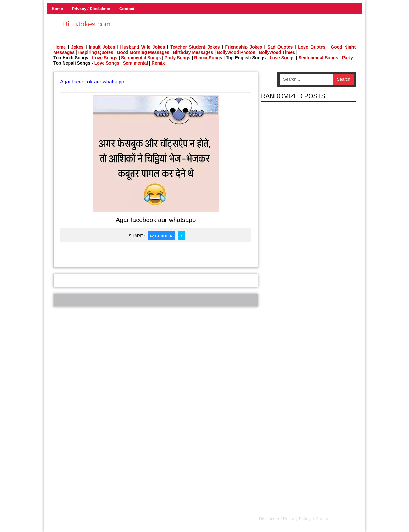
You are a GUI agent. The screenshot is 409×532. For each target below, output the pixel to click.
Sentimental (135, 63)
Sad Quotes (280, 47)
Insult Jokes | (104, 47)
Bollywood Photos (236, 52)
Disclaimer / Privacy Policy (285, 519)
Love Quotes (312, 47)
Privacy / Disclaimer (91, 9)
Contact (127, 9)
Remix (158, 63)
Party (347, 58)
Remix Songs (208, 58)
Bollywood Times (277, 52)
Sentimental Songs (141, 58)
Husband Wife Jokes (144, 47)
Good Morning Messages (143, 52)
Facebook (161, 236)
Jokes (77, 47)
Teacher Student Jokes (195, 47)
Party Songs (177, 58)
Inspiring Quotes (96, 52)
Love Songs (105, 58)
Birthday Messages (193, 52)
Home (57, 9)
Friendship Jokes (244, 47)
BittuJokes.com (87, 24)
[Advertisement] (156, 351)
